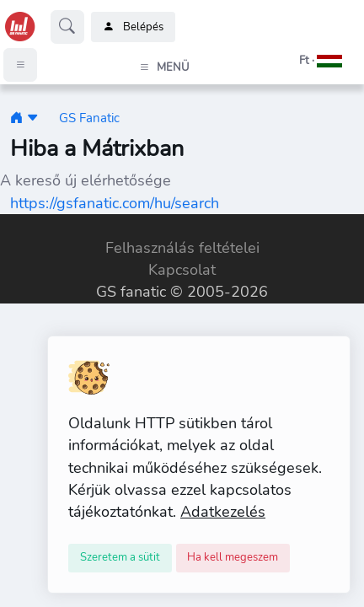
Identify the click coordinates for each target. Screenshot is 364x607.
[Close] (120, 558)
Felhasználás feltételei (182, 248)
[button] (299, 61)
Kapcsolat (182, 270)
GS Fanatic (89, 118)
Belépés (133, 27)
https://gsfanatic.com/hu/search (115, 203)
